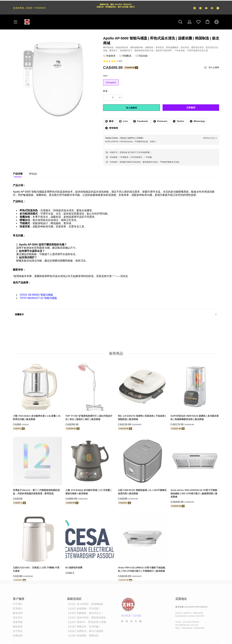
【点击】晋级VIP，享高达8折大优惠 (87, 630)
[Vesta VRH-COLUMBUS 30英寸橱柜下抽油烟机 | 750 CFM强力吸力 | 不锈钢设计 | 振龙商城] (142, 561)
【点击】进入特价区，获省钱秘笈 (85, 612)
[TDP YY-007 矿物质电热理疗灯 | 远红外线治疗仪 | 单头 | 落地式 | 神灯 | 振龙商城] (90, 409)
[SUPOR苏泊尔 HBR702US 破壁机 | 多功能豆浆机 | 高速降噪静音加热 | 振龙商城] (195, 409)
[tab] (18, 175)
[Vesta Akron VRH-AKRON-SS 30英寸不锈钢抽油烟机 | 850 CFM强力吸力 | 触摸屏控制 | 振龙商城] (195, 485)
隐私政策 (18, 635)
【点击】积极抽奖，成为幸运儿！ (85, 621)
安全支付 (18, 626)
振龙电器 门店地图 (131, 624)
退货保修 (18, 630)
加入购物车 (132, 108)
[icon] (195, 9)
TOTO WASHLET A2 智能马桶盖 (38, 298)
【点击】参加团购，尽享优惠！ (84, 617)
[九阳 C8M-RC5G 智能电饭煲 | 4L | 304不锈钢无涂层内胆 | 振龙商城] (142, 483)
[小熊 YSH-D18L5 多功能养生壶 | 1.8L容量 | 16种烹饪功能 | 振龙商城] (37, 409)
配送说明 (18, 621)
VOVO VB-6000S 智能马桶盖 (36, 295)
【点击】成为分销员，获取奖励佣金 (86, 626)
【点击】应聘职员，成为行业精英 (85, 639)
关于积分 (18, 639)
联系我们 (18, 617)
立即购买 (191, 108)
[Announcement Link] (116, 9)
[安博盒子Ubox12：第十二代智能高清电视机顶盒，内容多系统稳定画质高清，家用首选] (37, 483)
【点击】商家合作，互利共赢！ (84, 635)
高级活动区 (74, 607)
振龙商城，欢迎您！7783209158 (31, 9)
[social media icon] (122, 630)
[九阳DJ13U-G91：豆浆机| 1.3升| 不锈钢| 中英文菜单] (37, 561)
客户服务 (19, 607)
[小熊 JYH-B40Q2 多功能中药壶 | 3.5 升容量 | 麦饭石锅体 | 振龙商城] (90, 483)
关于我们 (18, 612)
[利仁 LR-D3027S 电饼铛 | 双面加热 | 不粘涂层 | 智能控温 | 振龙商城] (142, 409)
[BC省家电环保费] (90, 557)
